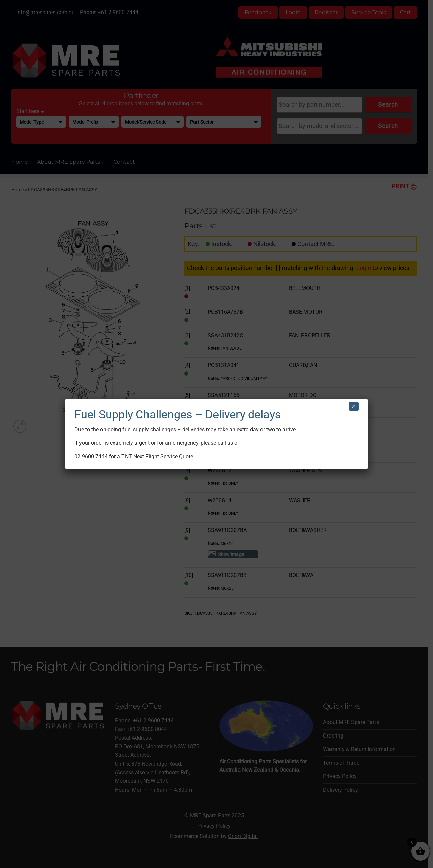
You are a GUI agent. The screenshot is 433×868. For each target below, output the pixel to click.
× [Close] (354, 406)
